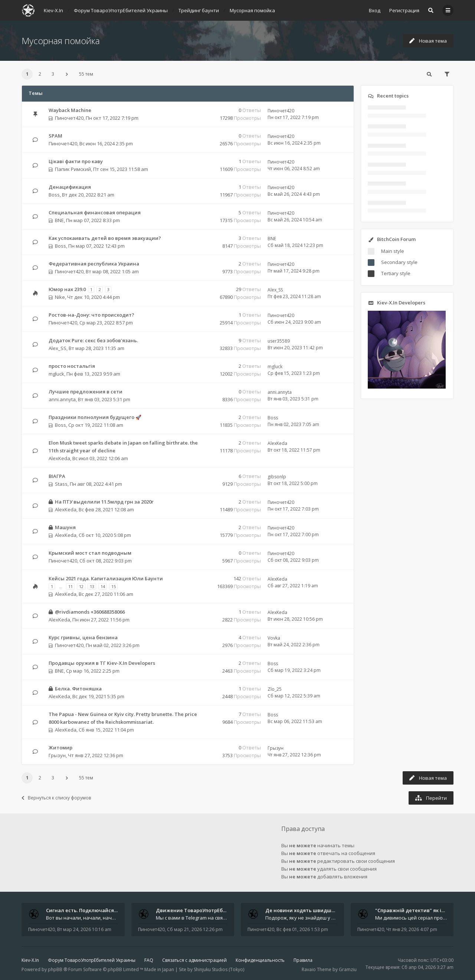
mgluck (56, 374)
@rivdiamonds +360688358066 (90, 612)
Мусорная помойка (61, 41)
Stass (61, 484)
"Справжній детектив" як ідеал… (416, 910)
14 (103, 586)
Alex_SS (275, 290)
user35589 (279, 341)
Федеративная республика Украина (94, 264)
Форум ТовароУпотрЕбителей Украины (92, 960)
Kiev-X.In (30, 960)
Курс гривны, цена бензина (83, 637)
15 (114, 586)
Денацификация (70, 187)
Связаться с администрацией (194, 960)
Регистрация (404, 10)
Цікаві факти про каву (76, 161)
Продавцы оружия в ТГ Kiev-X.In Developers (102, 663)
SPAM (55, 136)
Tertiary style (396, 273)
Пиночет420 (69, 118)
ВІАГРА (57, 476)
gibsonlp (277, 477)
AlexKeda (59, 458)
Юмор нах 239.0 (67, 289)
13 (92, 586)
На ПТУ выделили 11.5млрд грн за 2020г (104, 502)
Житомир (60, 748)
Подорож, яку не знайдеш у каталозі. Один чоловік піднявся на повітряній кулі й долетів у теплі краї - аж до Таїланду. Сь (301, 918)
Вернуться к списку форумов (56, 798)
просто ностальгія (72, 366)
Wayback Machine (70, 110)
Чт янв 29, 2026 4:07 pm (412, 929)
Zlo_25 (275, 689)
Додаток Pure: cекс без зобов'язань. (93, 340)
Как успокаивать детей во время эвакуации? (105, 238)
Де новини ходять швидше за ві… (308, 910)
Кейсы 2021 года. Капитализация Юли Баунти (106, 578)
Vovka (274, 638)
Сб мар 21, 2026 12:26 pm (195, 929)
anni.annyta (62, 399)
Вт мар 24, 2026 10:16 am (84, 929)
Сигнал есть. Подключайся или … (88, 910)
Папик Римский (73, 169)
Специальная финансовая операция (95, 212)
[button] (67, 74)
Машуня (65, 527)
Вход (375, 10)
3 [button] (53, 74)
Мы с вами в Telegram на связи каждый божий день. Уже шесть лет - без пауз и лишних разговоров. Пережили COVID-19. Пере (192, 918)
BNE (59, 220)
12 (81, 586)
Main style (393, 251)
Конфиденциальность (260, 960)
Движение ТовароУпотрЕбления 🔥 (201, 910)
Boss (54, 195)
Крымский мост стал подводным (90, 553)
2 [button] (40, 74)
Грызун (57, 755)
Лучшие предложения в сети (86, 392)
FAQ (149, 960)
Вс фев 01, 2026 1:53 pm (302, 929)
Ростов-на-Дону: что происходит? (91, 315)
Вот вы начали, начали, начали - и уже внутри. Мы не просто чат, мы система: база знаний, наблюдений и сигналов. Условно (82, 918)
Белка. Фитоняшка (78, 689)
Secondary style (399, 262)
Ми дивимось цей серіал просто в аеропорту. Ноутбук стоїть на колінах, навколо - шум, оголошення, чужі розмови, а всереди (411, 918)
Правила (303, 960)
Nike (60, 297)
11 (71, 586)
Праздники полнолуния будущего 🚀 (95, 417)
